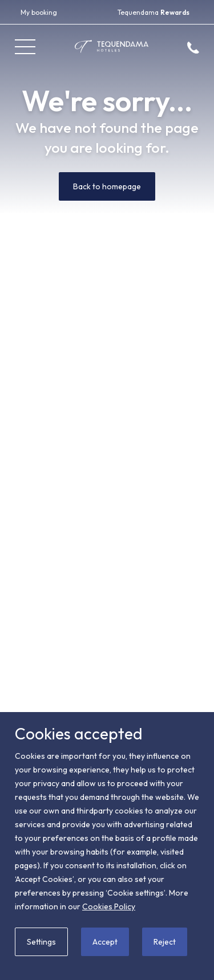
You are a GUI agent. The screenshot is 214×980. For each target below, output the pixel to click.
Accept (105, 942)
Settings (41, 942)
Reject (165, 942)
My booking (39, 12)
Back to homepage (107, 186)
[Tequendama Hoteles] (112, 46)
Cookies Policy (109, 906)
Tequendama (154, 12)
